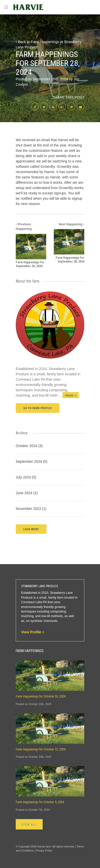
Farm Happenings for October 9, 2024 (40, 802)
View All (29, 825)
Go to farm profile (38, 408)
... (69, 395)
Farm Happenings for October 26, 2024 (41, 696)
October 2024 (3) (29, 446)
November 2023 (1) (31, 509)
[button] (31, 529)
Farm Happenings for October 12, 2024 (41, 749)
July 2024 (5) (26, 477)
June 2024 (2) (27, 493)
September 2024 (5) (32, 461)
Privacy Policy (44, 851)
